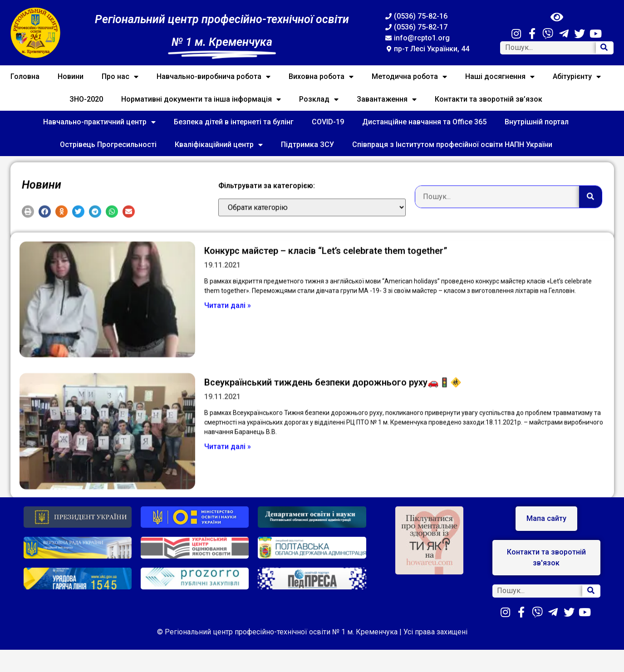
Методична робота (409, 77)
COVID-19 (328, 122)
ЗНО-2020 (86, 99)
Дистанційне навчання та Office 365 (424, 122)
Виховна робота (321, 77)
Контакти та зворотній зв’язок (489, 99)
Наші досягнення (500, 77)
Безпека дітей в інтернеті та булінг (234, 122)
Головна (25, 76)
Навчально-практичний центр (99, 122)
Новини (71, 76)
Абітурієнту (577, 77)
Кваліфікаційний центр (219, 145)
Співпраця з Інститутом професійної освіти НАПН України (452, 145)
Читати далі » (228, 347)
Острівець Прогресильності (108, 145)
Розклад (319, 99)
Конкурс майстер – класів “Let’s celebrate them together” (326, 292)
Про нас (120, 77)
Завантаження (387, 99)
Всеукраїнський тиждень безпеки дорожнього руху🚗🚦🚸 (333, 424)
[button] (28, 224)
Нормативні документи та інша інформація (201, 99)
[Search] (604, 48)
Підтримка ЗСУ (307, 145)
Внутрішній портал (537, 122)
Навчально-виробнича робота (214, 77)
